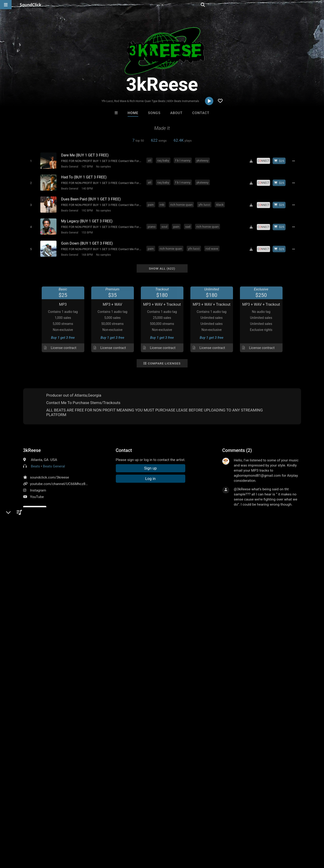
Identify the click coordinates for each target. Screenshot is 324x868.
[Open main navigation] (6, 5)
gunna (66, 561)
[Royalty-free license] (265, 161)
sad (189, 223)
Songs (154, 113)
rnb (163, 202)
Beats (35, 461)
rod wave (213, 244)
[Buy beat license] (281, 161)
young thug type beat (172, 561)
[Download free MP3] (253, 161)
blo (27, 569)
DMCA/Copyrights (86, 840)
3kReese (32, 445)
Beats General (69, 166)
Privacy (110, 840)
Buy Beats (147, 764)
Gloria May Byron (181, 739)
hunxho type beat (47, 569)
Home (133, 113)
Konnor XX (143, 739)
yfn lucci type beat (224, 561)
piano (153, 223)
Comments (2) (237, 445)
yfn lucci (205, 202)
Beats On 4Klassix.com (106, 739)
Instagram (38, 485)
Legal (125, 840)
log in (257, 513)
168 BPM (86, 251)
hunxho (70, 569)
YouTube (37, 492)
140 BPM (86, 187)
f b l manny (184, 160)
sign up (240, 513)
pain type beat (254, 561)
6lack (221, 202)
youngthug (84, 561)
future (53, 561)
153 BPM (86, 230)
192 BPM (86, 208)
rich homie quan (182, 202)
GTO (219, 739)
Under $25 (205, 764)
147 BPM (86, 166)
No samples (103, 166)
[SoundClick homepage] (31, 5)
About (176, 113)
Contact (201, 113)
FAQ (19, 840)
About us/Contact (41, 840)
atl (150, 160)
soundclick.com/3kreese (50, 473)
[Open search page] (319, 5)
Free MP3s (119, 764)
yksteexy (203, 160)
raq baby (164, 160)
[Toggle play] (30, 161)
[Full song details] (295, 161)
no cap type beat (282, 561)
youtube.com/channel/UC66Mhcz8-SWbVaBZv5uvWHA (74, 479)
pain (152, 202)
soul (165, 223)
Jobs (63, 840)
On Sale (176, 764)
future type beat (138, 561)
